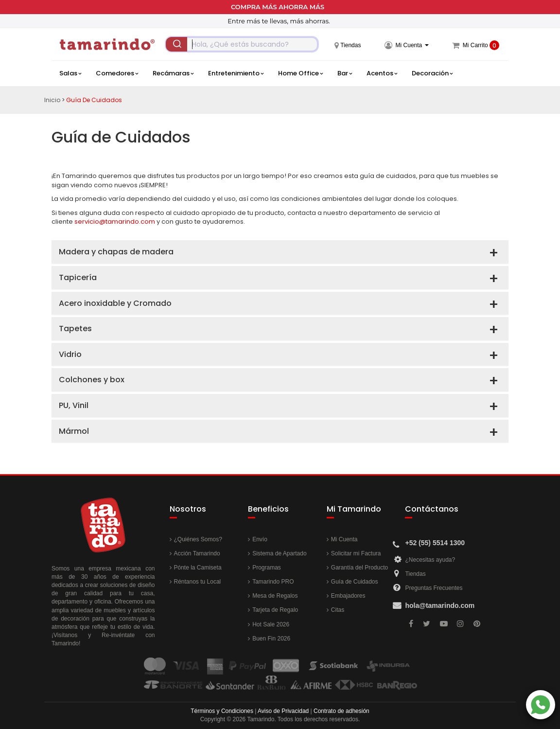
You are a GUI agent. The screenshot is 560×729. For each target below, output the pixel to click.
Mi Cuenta (344, 539)
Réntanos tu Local (198, 582)
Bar (345, 73)
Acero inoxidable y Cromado (115, 303)
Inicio (52, 100)
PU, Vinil (74, 405)
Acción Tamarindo (197, 553)
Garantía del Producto (359, 568)
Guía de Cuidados (94, 100)
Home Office (300, 73)
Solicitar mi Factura (356, 553)
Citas (338, 610)
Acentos (382, 73)
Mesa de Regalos (275, 596)
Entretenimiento (236, 73)
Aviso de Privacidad (283, 711)
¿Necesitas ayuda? (430, 560)
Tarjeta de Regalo (275, 610)
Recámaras (173, 73)
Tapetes (75, 329)
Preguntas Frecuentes (434, 588)
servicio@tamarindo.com (115, 222)
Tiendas (415, 574)
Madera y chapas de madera (116, 252)
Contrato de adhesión (341, 711)
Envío (260, 539)
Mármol (74, 431)
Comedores (117, 73)
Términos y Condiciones (222, 711)
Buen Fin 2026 (271, 639)
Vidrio (70, 354)
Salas (70, 73)
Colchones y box (92, 380)
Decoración (432, 73)
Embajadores (348, 596)
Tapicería (78, 277)
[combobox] (242, 44)
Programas (267, 568)
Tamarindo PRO (273, 582)
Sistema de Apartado (279, 553)
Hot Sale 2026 (271, 624)
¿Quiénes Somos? (198, 539)
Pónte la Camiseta (198, 568)
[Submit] (176, 44)
